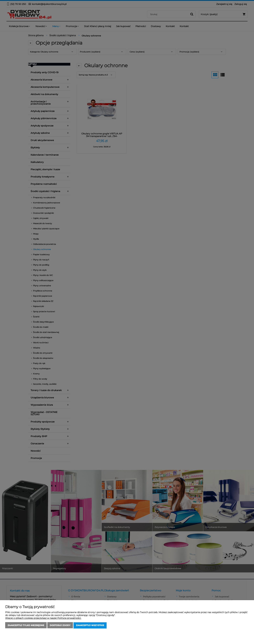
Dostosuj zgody (60, 625)
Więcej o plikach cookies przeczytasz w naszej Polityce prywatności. (43, 618)
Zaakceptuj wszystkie (90, 625)
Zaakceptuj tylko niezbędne (26, 625)
